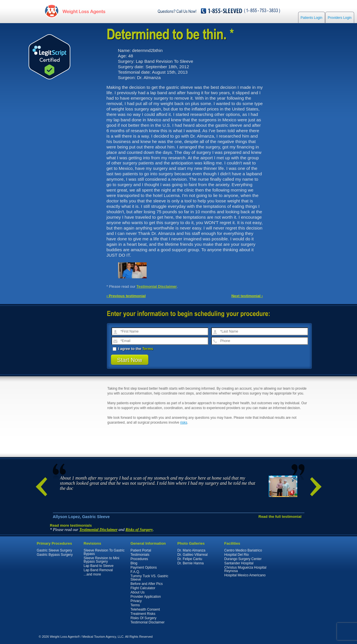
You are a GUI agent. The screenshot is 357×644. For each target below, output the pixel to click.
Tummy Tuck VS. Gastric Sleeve (149, 578)
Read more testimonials (71, 525)
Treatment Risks (143, 614)
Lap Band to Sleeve (99, 566)
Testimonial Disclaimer (157, 286)
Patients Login (312, 18)
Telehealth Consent (145, 609)
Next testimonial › (247, 296)
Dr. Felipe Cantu (190, 559)
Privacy (136, 601)
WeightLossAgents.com (84, 11)
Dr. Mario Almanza (192, 550)
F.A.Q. (135, 572)
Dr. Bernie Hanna (191, 563)
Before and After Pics (147, 584)
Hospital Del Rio (237, 555)
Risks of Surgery (139, 530)
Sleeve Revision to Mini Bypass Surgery (102, 560)
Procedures (139, 559)
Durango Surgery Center (243, 559)
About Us (138, 592)
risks (184, 422)
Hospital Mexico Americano (245, 575)
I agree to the (133, 349)
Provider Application (146, 597)
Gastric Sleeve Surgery (54, 550)
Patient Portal (141, 550)
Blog (134, 563)
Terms (148, 349)
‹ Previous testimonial (126, 296)
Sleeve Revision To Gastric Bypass (104, 552)
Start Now (130, 360)
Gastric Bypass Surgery (55, 555)
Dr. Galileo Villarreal (193, 555)
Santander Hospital (239, 563)
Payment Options (144, 567)
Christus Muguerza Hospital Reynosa (245, 569)
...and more (92, 574)
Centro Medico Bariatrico (243, 550)
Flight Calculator (143, 588)
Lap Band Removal (98, 570)
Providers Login (340, 18)
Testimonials (140, 555)
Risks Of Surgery (144, 618)
